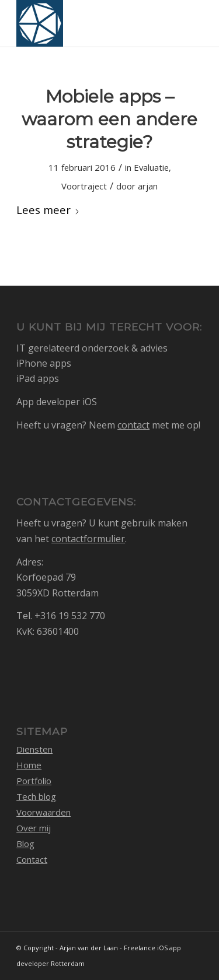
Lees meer (48, 210)
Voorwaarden (44, 812)
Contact (32, 859)
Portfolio (34, 781)
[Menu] (187, 23)
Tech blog (36, 796)
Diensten (34, 749)
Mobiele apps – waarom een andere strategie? (109, 119)
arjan (148, 186)
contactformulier (88, 539)
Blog (25, 844)
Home (29, 765)
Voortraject (84, 186)
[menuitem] (187, 23)
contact (133, 425)
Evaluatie (151, 167)
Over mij (34, 828)
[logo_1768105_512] (91, 23)
